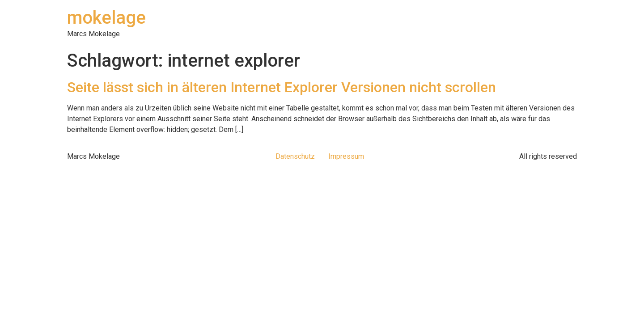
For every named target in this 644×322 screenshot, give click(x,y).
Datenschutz (295, 156)
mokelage (106, 18)
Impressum (346, 156)
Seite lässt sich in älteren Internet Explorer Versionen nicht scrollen (282, 87)
